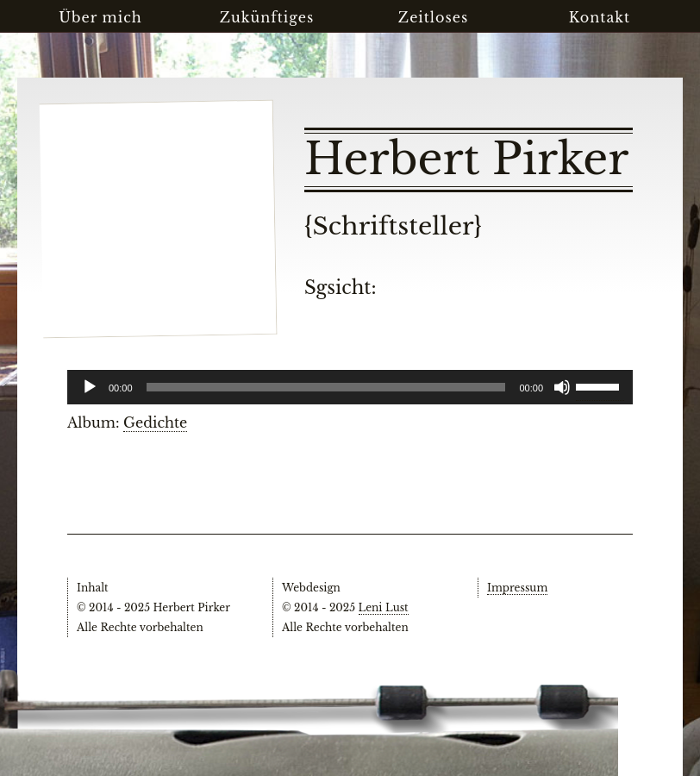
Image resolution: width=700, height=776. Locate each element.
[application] (350, 387)
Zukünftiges (267, 17)
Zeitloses (433, 17)
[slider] (600, 385)
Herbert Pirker (466, 160)
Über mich (100, 17)
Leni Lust (384, 607)
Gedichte (155, 422)
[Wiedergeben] (90, 387)
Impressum (517, 588)
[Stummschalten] (562, 387)
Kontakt (600, 17)
